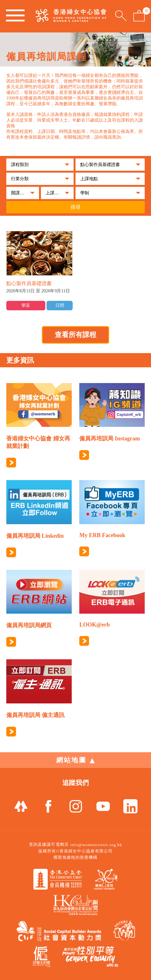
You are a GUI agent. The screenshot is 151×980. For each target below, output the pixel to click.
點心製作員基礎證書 (100, 165)
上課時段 (54, 193)
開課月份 (20, 193)
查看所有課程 (75, 335)
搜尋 (75, 207)
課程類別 (20, 165)
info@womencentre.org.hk (96, 845)
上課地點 (89, 179)
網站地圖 (75, 760)
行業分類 (20, 179)
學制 (85, 193)
